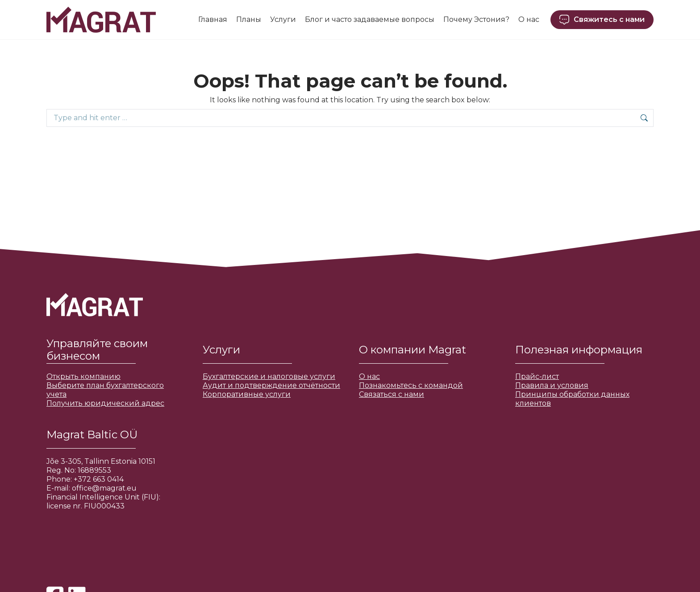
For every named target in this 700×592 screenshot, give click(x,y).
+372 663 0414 (99, 479)
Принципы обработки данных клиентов (572, 399)
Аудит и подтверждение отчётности (271, 385)
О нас (369, 376)
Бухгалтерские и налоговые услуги (269, 376)
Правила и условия (552, 385)
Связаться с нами (392, 394)
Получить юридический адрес (105, 403)
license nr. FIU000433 (85, 506)
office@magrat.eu (104, 488)
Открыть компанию (83, 376)
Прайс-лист (537, 376)
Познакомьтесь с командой (411, 385)
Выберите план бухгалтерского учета (105, 390)
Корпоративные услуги (247, 394)
